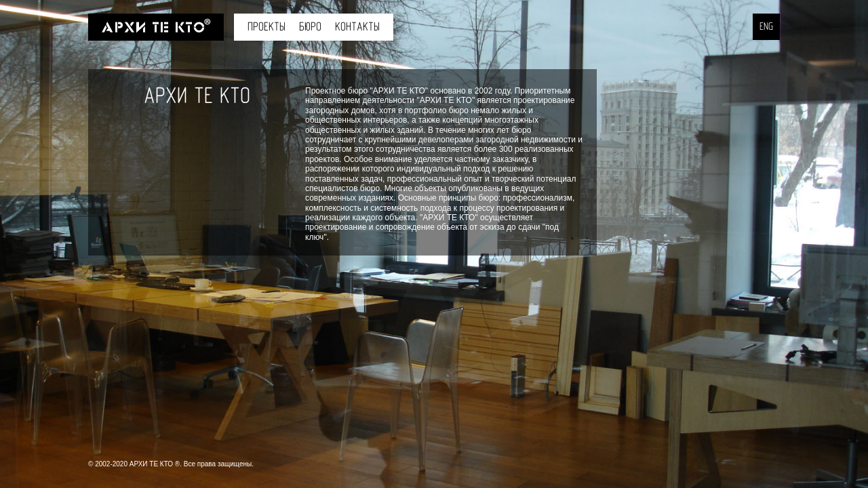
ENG (766, 27)
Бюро (310, 27)
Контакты (357, 27)
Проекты (267, 27)
